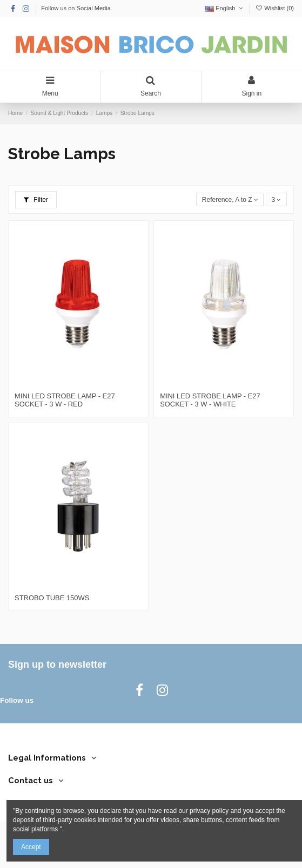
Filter (36, 200)
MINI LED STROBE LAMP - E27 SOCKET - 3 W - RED (65, 400)
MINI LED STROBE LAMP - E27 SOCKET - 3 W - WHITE (210, 400)
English (225, 8)
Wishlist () (274, 8)
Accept (31, 847)
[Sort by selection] (230, 199)
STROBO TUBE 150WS (52, 598)
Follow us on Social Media (76, 8)
